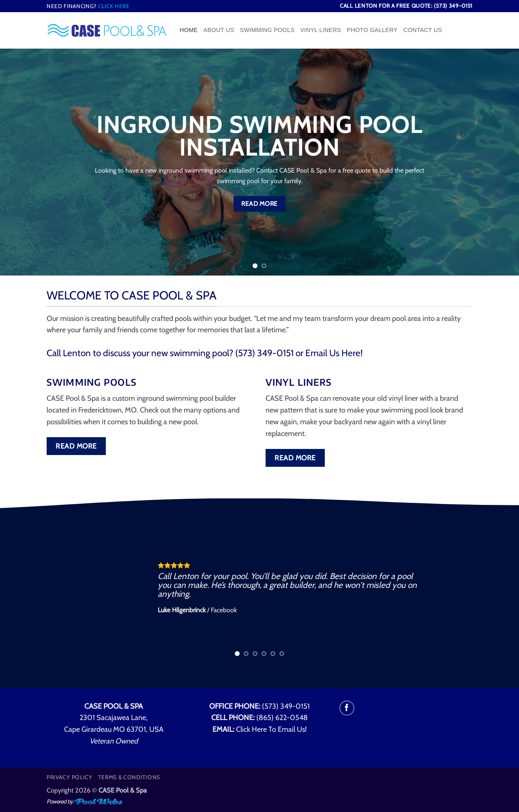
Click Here (114, 6)
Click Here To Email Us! (271, 729)
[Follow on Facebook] (347, 708)
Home (189, 30)
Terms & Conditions (129, 777)
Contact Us (423, 30)
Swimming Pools (267, 30)
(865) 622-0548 (282, 718)
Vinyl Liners (321, 30)
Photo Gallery (372, 30)
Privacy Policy (70, 777)
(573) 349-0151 (286, 706)
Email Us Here (333, 353)
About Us (219, 30)
